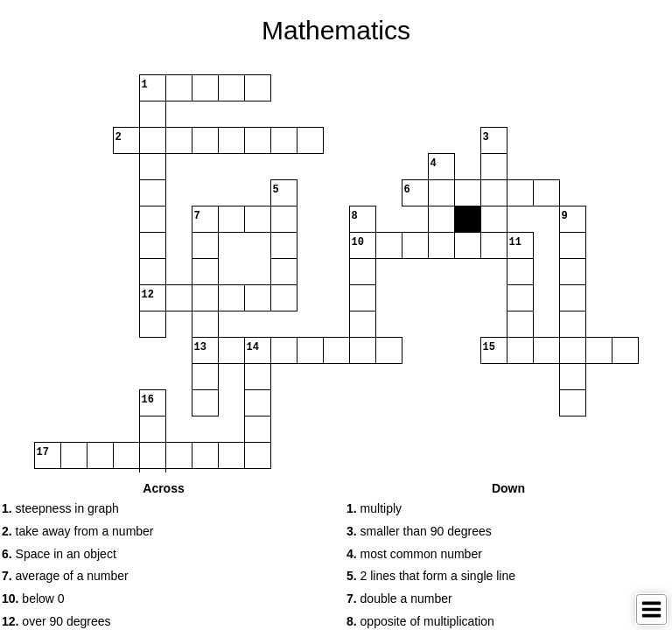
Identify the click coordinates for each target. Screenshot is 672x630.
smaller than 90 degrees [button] (419, 531)
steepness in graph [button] (60, 508)
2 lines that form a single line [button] (431, 576)
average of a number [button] (65, 576)
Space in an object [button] (59, 554)
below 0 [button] (33, 598)
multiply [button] (374, 508)
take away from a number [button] (78, 531)
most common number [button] (414, 554)
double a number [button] (399, 598)
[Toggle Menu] (651, 609)
